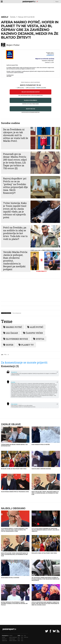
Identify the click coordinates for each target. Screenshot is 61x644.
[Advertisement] (30, 290)
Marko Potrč (13, 327)
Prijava (57, 2)
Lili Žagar (11, 333)
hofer (8, 345)
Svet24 (39, 339)
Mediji (4, 17)
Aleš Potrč (35, 327)
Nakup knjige (30, 109)
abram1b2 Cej (14, 372)
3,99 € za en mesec (30, 88)
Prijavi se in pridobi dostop (31, 92)
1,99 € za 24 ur (20, 88)
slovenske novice (16, 339)
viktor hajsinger (14, 404)
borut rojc (13, 382)
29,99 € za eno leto (41, 88)
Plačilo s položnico (30, 100)
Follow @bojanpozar (17, 313)
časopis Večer (33, 333)
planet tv (26, 345)
